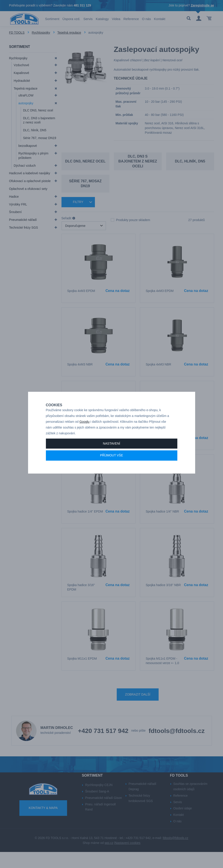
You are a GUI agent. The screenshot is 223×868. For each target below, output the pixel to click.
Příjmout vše (111, 464)
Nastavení (111, 452)
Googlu (84, 431)
